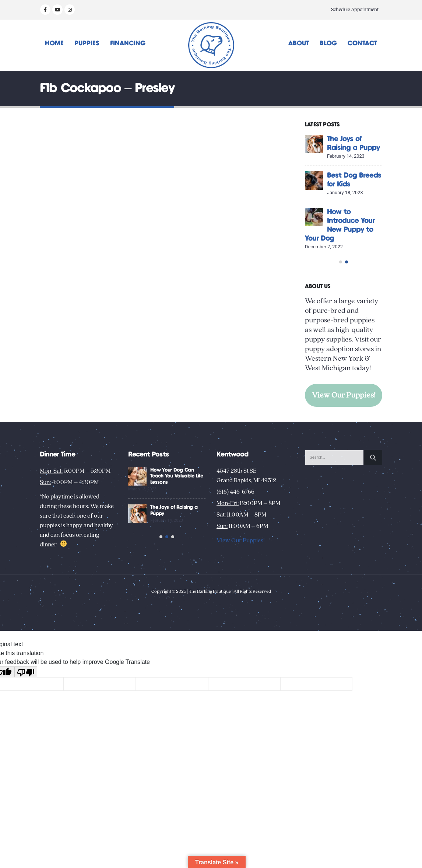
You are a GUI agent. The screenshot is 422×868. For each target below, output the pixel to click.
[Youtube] (57, 10)
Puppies (87, 43)
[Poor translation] (26, 723)
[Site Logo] (211, 45)
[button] (341, 298)
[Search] (373, 494)
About (299, 43)
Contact (362, 43)
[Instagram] (70, 10)
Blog (328, 43)
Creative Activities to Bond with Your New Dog (174, 513)
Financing (128, 43)
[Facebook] (45, 10)
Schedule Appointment (355, 10)
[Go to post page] (314, 144)
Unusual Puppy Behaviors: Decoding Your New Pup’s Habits (176, 550)
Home (54, 43)
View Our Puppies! (344, 432)
